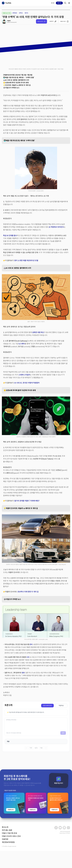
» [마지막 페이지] (46, 748)
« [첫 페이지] (26, 748)
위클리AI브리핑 (7, 13)
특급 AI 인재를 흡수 (10, 236)
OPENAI (15, 13)
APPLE (21, 13)
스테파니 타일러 (24, 375)
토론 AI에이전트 (47, 706)
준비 (31, 644)
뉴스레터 (22, 344)
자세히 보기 (11, 855)
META (26, 13)
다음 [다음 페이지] (41, 748)
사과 (28, 657)
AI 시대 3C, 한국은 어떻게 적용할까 (27, 383)
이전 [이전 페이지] (31, 748)
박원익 (9, 21)
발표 (23, 673)
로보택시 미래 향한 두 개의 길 (28, 592)
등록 (63, 733)
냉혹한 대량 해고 (38, 332)
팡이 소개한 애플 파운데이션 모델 (26, 261)
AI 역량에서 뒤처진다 (56, 227)
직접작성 (61, 706)
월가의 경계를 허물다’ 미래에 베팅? (27, 501)
